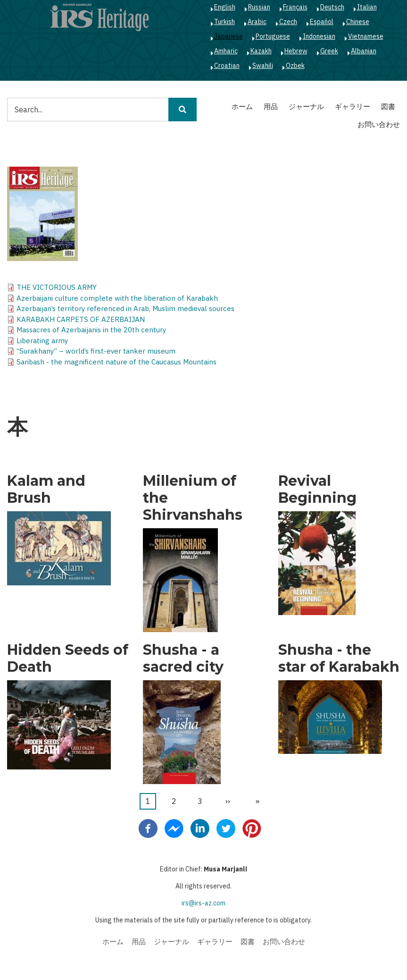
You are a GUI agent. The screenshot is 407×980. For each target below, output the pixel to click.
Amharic (226, 51)
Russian (259, 7)
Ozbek (295, 66)
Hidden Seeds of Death (68, 659)
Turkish (224, 22)
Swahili (263, 66)
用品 (271, 106)
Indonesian (319, 36)
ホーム (242, 106)
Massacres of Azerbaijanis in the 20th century (91, 330)
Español (322, 22)
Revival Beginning (317, 490)
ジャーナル (306, 106)
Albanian (364, 51)
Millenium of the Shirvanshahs (193, 498)
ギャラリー (353, 106)
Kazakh (261, 51)
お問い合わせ (379, 124)
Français (295, 7)
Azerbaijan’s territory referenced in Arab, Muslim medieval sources (125, 308)
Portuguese (273, 36)
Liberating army (42, 341)
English (225, 7)
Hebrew (296, 51)
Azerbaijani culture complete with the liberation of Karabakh (117, 298)
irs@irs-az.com (203, 903)
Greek (329, 51)
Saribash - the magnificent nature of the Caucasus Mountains (116, 362)
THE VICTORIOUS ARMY (57, 287)
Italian (367, 7)
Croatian (227, 66)
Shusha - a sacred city (183, 659)
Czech (288, 22)
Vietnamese (366, 36)
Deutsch (332, 7)
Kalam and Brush (46, 490)
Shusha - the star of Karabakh (339, 659)
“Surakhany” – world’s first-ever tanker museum (96, 351)
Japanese (228, 36)
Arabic (257, 22)
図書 (388, 106)
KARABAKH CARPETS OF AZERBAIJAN (81, 319)
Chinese (358, 22)
